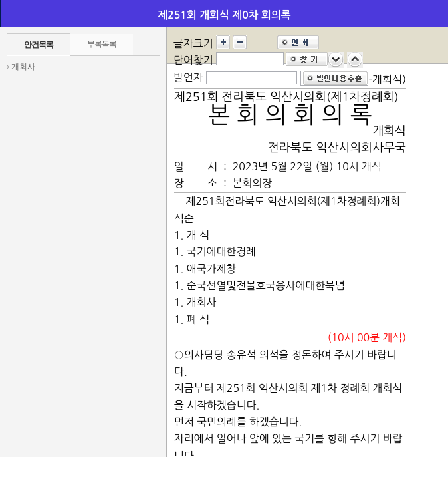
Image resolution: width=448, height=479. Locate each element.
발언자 (188, 77)
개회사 (23, 67)
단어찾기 (193, 60)
